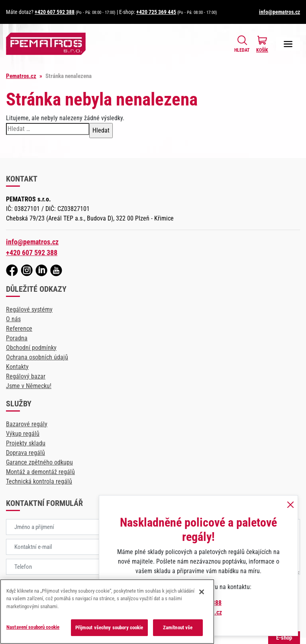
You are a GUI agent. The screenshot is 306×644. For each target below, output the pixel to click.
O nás (13, 319)
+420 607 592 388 (55, 12)
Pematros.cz (21, 76)
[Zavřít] (202, 592)
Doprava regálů (25, 453)
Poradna (17, 338)
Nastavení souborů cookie (33, 627)
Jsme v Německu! (29, 386)
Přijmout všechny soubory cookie (109, 627)
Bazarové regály (27, 424)
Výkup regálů (23, 434)
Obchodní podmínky (31, 348)
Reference (19, 329)
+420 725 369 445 (156, 12)
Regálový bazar (26, 376)
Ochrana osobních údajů (37, 357)
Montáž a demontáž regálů (40, 472)
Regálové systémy (29, 309)
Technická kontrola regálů (39, 481)
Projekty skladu (26, 443)
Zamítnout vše (178, 627)
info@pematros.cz (280, 12)
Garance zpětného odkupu (39, 462)
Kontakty (17, 367)
